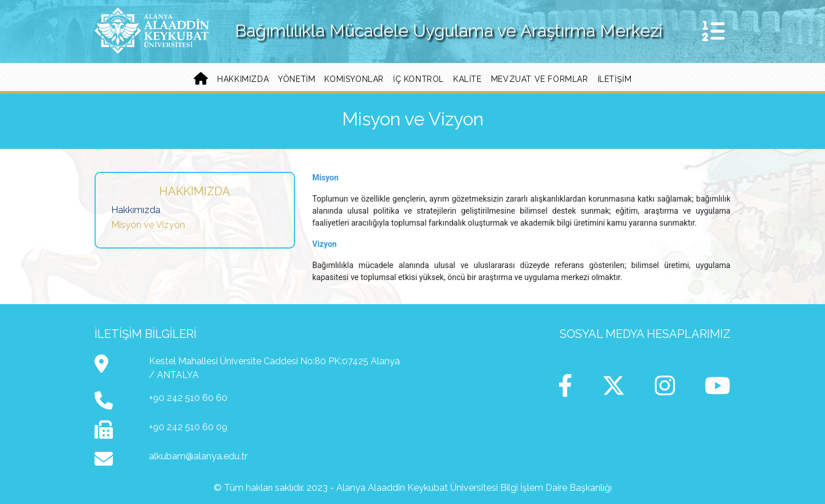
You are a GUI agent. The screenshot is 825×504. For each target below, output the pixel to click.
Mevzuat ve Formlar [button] (540, 79)
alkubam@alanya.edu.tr (198, 456)
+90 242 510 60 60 (188, 398)
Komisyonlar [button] (354, 79)
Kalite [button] (467, 79)
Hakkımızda (136, 210)
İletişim (615, 79)
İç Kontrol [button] (419, 79)
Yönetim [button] (296, 79)
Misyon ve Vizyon (148, 225)
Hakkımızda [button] (243, 79)
